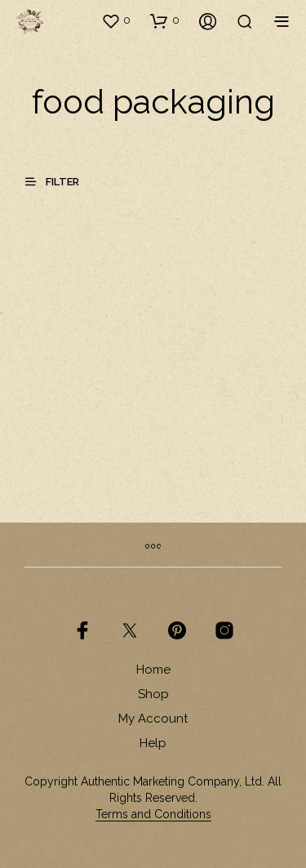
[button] (116, 20)
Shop (153, 694)
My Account (153, 719)
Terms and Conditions (153, 815)
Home (153, 670)
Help (153, 743)
